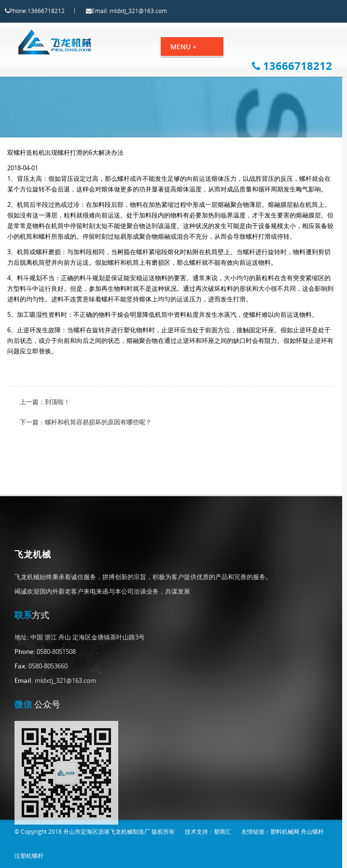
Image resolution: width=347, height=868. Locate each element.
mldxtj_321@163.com (147, 11)
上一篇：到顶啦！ (45, 410)
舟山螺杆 (312, 832)
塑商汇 (222, 832)
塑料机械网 (285, 832)
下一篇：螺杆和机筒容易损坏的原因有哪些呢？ (86, 431)
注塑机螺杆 (29, 856)
